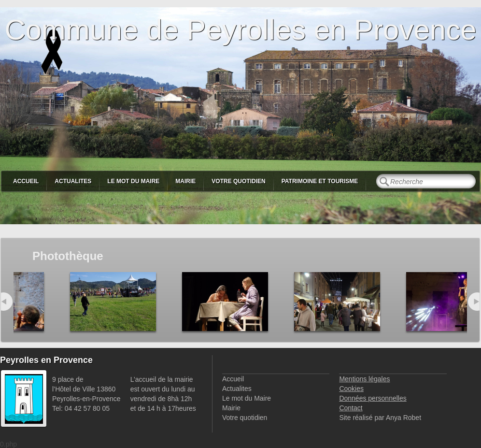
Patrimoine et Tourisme (320, 181)
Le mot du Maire (133, 181)
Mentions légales (364, 379)
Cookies (351, 389)
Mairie (185, 181)
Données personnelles (373, 398)
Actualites (73, 181)
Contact (351, 408)
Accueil (26, 181)
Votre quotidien (238, 181)
